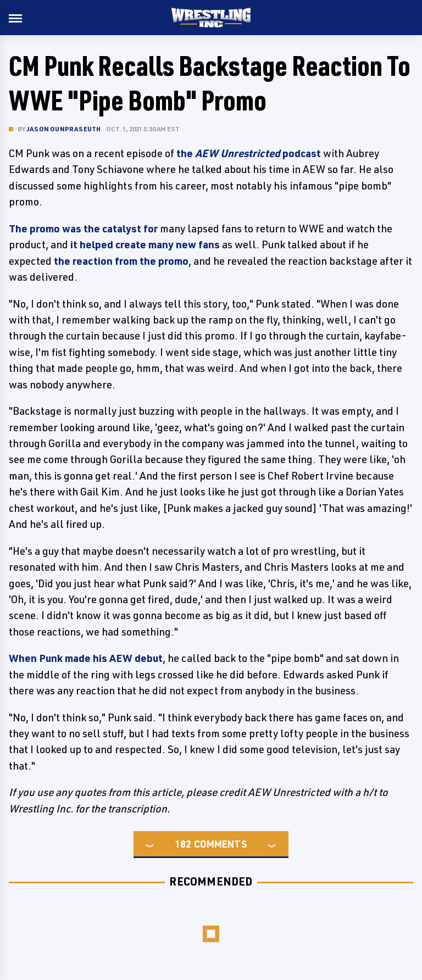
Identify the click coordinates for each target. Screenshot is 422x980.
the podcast (249, 153)
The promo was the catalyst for (83, 229)
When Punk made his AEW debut (86, 658)
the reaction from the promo (121, 261)
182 (183, 844)
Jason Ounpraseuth (63, 129)
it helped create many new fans (145, 244)
